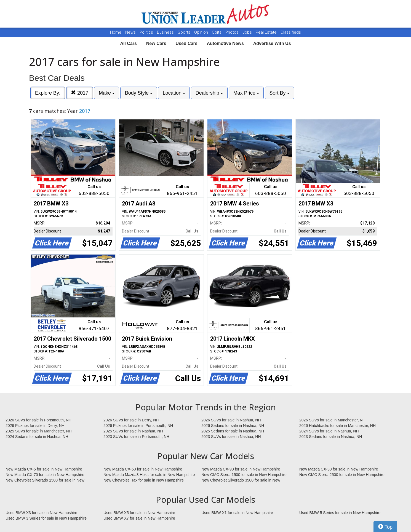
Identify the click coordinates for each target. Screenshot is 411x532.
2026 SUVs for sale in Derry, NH (131, 420)
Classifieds (291, 32)
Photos (233, 32)
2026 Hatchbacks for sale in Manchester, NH (337, 426)
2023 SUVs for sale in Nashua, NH (231, 437)
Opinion (202, 32)
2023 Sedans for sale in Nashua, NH (331, 437)
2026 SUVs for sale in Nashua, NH (231, 420)
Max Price (246, 93)
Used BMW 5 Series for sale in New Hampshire (340, 513)
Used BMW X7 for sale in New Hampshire (139, 518)
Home (116, 32)
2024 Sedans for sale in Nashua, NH (37, 437)
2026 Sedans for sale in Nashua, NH (233, 426)
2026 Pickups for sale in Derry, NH (35, 426)
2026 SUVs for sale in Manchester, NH (332, 420)
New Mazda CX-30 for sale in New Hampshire (339, 469)
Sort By (279, 93)
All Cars (128, 43)
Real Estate (267, 32)
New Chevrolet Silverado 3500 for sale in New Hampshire (241, 480)
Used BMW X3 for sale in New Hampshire (41, 513)
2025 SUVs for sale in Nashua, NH (133, 431)
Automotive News (225, 43)
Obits (217, 32)
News (130, 32)
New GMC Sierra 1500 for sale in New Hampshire (244, 475)
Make (107, 93)
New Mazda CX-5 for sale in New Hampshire (44, 469)
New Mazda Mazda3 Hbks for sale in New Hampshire (149, 475)
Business (166, 32)
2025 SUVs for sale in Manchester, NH (39, 431)
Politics (146, 32)
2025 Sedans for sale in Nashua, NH (233, 431)
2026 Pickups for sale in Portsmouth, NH (138, 426)
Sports (185, 32)
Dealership (209, 93)
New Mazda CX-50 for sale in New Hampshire (143, 469)
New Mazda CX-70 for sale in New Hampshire (45, 475)
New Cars (156, 43)
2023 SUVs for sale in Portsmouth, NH (136, 437)
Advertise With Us (272, 43)
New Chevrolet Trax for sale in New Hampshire (144, 480)
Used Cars (187, 43)
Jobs (248, 32)
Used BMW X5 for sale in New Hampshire (139, 513)
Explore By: (48, 93)
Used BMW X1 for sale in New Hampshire (237, 513)
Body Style (139, 93)
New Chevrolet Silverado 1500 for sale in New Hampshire (45, 480)
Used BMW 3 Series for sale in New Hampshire (46, 518)
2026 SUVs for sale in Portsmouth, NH (38, 420)
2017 (80, 93)
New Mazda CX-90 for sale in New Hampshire (241, 469)
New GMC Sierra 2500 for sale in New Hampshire (342, 475)
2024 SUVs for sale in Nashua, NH (329, 431)
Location (174, 93)
